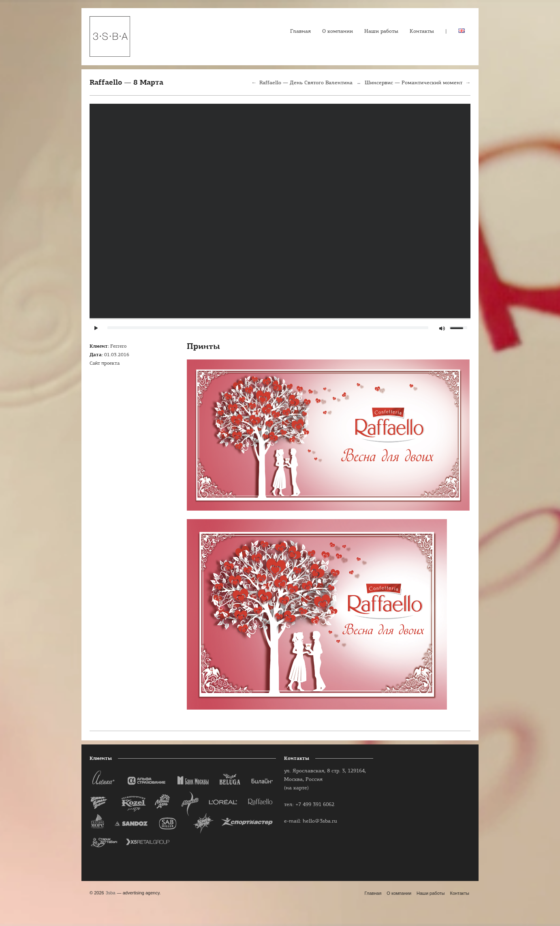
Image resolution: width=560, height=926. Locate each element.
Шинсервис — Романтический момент (414, 83)
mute (443, 328)
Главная (300, 31)
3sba (111, 893)
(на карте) (296, 788)
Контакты (422, 31)
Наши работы (381, 31)
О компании (338, 31)
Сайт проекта (105, 364)
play (96, 328)
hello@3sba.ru (320, 821)
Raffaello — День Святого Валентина (306, 83)
